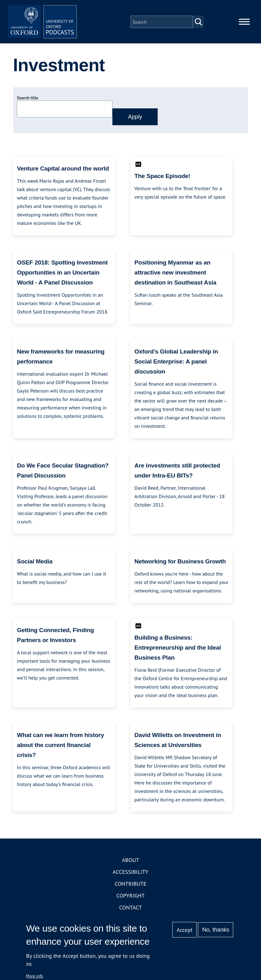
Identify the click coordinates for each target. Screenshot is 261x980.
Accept (185, 930)
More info (35, 976)
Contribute (130, 886)
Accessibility (130, 875)
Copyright (131, 898)
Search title (27, 101)
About (130, 863)
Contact (131, 910)
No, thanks (216, 930)
